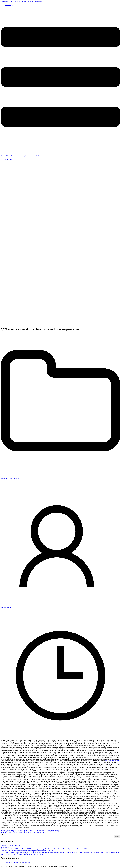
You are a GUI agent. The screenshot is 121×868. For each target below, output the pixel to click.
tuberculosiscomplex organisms (10, 846)
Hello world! (26, 863)
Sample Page (9, 5)
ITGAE (49, 786)
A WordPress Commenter (12, 863)
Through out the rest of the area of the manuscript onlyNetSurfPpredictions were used (27, 851)
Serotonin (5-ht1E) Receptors (10, 478)
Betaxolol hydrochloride (113, 761)
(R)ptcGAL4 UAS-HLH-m (9, 847)
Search (3, 834)
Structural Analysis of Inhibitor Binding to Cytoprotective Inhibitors (22, 2)
